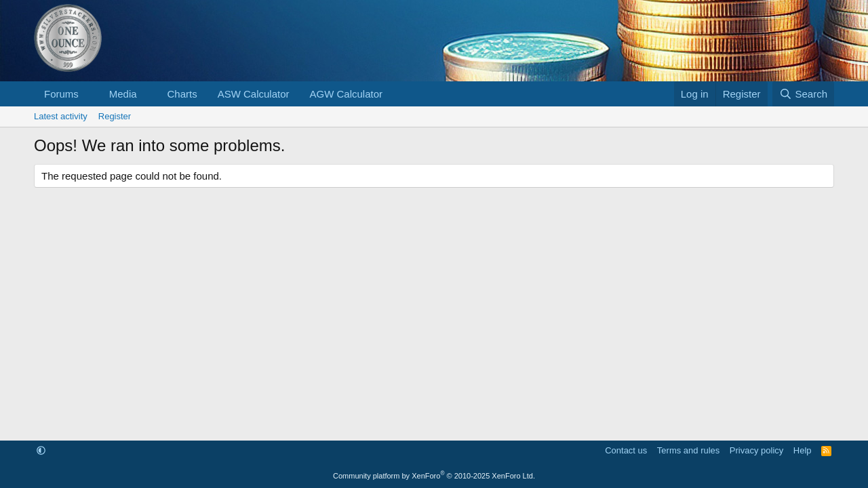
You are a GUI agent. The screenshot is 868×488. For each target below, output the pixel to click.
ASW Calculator (254, 94)
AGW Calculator (347, 94)
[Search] (803, 94)
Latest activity (61, 116)
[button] (90, 94)
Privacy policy (756, 450)
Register (115, 116)
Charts (182, 94)
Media (123, 94)
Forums (61, 94)
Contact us (626, 450)
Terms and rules (688, 450)
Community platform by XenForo (434, 476)
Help (803, 450)
